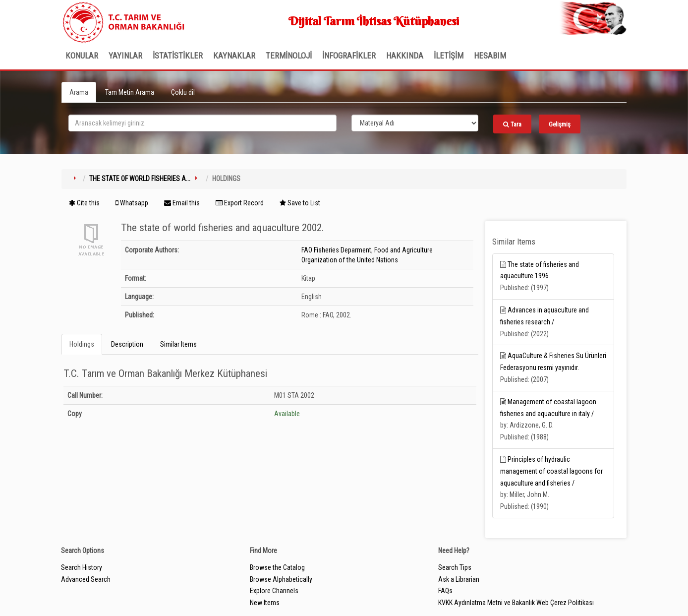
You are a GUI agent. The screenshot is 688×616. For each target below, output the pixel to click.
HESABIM (490, 56)
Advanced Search (86, 579)
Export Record (240, 203)
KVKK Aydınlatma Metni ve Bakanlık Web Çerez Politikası (516, 603)
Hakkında (405, 56)
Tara (512, 124)
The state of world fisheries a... (140, 179)
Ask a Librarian (459, 579)
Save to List (300, 203)
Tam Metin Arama (130, 92)
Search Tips (455, 567)
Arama (79, 92)
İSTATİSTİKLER (178, 56)
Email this (182, 203)
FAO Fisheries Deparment (336, 250)
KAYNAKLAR (234, 56)
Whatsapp (132, 203)
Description (127, 344)
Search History (82, 567)
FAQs (445, 591)
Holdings (82, 344)
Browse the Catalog (277, 567)
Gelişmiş (560, 124)
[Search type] (415, 123)
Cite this (84, 203)
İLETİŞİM (449, 56)
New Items (265, 603)
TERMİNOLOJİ (289, 56)
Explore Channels (274, 591)
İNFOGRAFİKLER (349, 56)
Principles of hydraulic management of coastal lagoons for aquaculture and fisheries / (551, 471)
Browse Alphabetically (281, 579)
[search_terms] (202, 123)
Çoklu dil (183, 92)
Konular (82, 56)
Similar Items (178, 344)
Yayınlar (125, 56)
